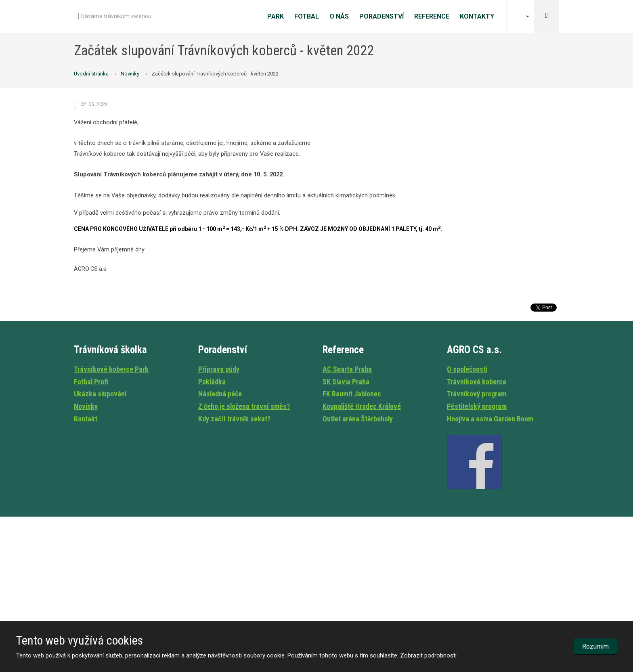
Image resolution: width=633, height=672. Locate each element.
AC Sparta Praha (347, 369)
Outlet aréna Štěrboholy (358, 419)
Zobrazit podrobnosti (428, 655)
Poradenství (381, 16)
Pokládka (212, 382)
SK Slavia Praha (346, 382)
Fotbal (307, 16)
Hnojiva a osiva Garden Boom (490, 419)
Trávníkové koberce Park (111, 369)
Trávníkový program (477, 394)
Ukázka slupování (100, 394)
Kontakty (477, 16)
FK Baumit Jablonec (352, 394)
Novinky (86, 406)
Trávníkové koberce (477, 382)
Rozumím (595, 646)
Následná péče (220, 394)
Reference (432, 16)
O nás (339, 16)
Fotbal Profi (91, 382)
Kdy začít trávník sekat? (234, 419)
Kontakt (86, 419)
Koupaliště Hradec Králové (362, 406)
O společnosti (467, 369)
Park (276, 16)
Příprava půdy (219, 369)
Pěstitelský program (477, 406)
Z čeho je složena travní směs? (244, 406)
